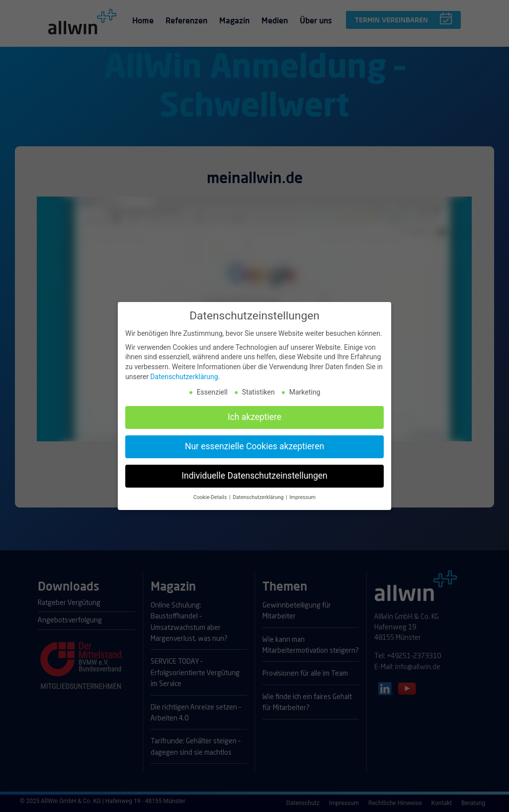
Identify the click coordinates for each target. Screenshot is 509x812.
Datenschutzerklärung (184, 374)
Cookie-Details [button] (211, 495)
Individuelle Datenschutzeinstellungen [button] (254, 474)
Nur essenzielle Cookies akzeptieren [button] (254, 444)
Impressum (302, 495)
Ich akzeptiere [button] (254, 415)
